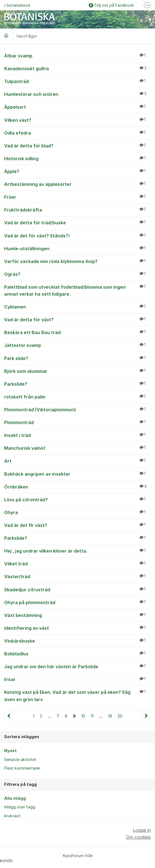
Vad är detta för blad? (77, 145)
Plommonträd (77, 422)
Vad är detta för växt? (77, 319)
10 (83, 716)
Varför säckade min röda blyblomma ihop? (77, 261)
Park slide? (77, 358)
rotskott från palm (77, 397)
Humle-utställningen (77, 248)
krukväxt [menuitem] (12, 816)
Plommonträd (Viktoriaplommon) (77, 409)
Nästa (146, 716)
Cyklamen (77, 307)
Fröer (77, 197)
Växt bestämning (77, 615)
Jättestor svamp (77, 345)
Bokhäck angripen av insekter (77, 474)
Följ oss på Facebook (111, 5)
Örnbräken (77, 487)
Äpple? (77, 171)
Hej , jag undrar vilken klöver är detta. (77, 551)
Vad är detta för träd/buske (77, 222)
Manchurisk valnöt (77, 448)
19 (110, 716)
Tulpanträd (77, 81)
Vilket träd (77, 563)
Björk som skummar (77, 371)
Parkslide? (77, 384)
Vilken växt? (77, 120)
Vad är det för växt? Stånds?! (77, 235)
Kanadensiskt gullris (77, 68)
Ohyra (77, 512)
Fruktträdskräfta (77, 210)
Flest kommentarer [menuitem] (22, 768)
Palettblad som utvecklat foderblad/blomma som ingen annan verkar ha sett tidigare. (77, 290)
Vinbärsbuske (77, 641)
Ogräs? (77, 274)
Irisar (77, 679)
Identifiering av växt (77, 628)
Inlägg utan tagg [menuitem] (20, 807)
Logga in (142, 830)
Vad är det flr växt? (77, 525)
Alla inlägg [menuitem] (15, 798)
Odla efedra (77, 133)
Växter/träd (77, 576)
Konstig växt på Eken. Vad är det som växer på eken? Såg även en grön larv (77, 695)
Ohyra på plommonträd (77, 602)
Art (77, 461)
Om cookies (138, 837)
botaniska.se (17, 5)
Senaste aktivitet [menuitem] (20, 760)
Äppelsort (77, 107)
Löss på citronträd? (77, 499)
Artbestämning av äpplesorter (77, 184)
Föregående (9, 716)
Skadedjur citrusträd (77, 589)
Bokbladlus (77, 653)
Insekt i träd (77, 435)
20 (120, 716)
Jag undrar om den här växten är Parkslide (77, 666)
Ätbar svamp (77, 55)
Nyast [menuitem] (10, 751)
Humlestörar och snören (77, 94)
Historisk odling (77, 158)
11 (92, 716)
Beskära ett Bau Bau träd (77, 332)
